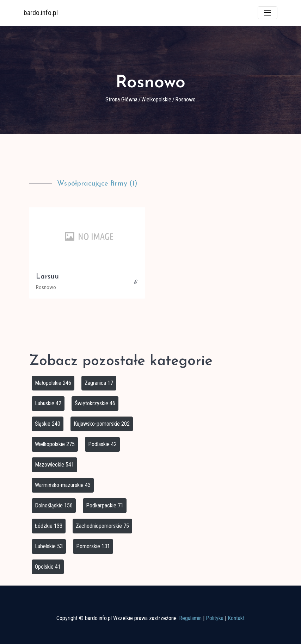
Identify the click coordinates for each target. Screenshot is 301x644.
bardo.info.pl (41, 13)
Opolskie (48, 567)
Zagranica (99, 383)
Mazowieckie (54, 465)
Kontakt (236, 618)
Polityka (215, 618)
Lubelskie (49, 546)
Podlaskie (102, 444)
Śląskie (48, 424)
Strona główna (121, 99)
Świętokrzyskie (95, 403)
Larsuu (47, 277)
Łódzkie (49, 526)
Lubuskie (48, 403)
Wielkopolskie (156, 99)
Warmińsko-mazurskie (63, 485)
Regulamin (190, 618)
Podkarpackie (105, 505)
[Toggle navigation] (268, 13)
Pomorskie (93, 546)
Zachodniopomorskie (102, 526)
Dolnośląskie (54, 505)
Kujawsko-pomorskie (102, 424)
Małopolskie (53, 383)
